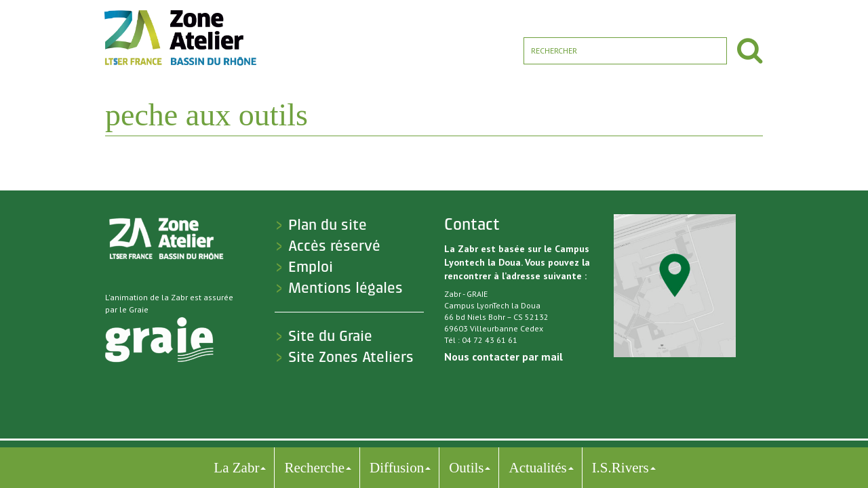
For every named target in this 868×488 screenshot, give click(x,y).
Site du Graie (330, 336)
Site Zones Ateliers (351, 357)
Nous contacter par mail (504, 357)
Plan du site (328, 225)
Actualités (537, 468)
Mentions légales (346, 288)
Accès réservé (334, 246)
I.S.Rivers (620, 468)
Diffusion (397, 468)
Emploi (311, 267)
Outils (466, 468)
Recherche (314, 468)
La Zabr (236, 468)
